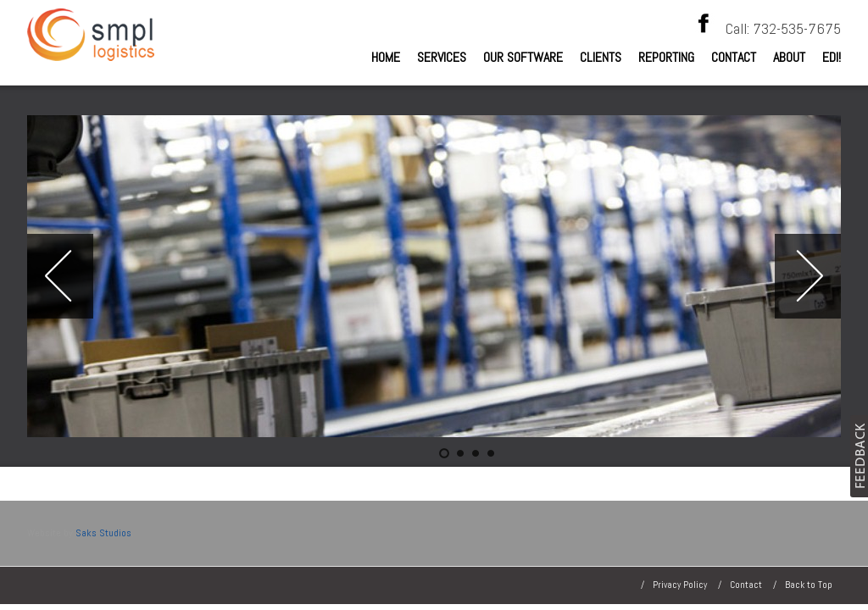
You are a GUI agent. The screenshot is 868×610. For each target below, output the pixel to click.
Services (442, 57)
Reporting (666, 57)
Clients (601, 57)
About (789, 57)
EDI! (832, 57)
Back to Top (809, 585)
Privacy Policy (680, 585)
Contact (734, 57)
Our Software (523, 57)
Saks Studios (103, 533)
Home (386, 57)
